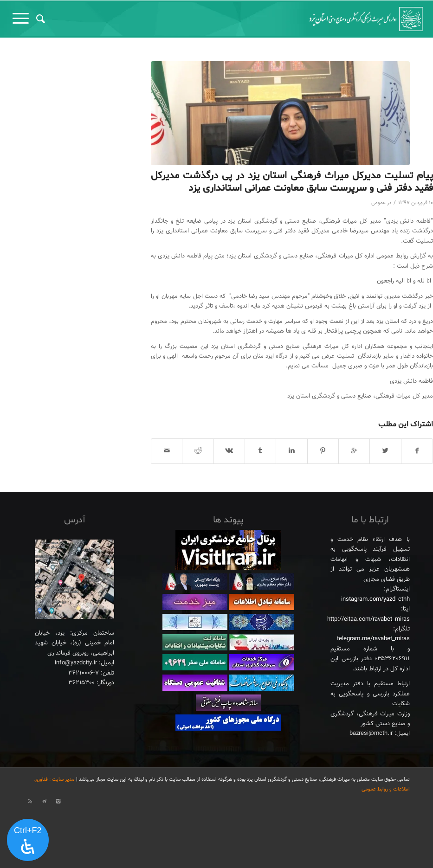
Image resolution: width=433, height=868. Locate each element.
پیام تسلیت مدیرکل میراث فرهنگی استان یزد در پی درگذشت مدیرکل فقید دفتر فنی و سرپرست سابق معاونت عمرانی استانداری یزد (292, 182)
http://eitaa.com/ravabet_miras (368, 619)
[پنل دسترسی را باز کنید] (28, 840)
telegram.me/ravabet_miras (373, 639)
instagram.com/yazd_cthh (375, 599)
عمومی (378, 203)
